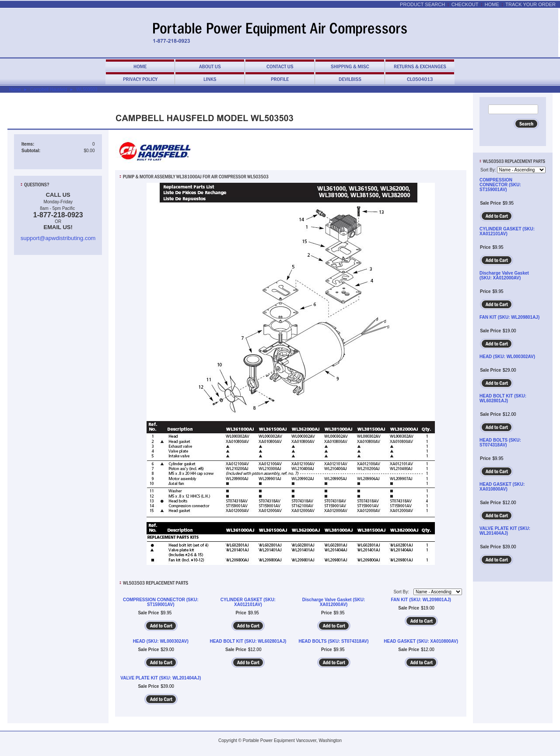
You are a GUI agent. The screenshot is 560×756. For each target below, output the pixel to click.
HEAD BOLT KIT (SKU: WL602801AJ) (248, 641)
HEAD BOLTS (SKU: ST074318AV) (333, 641)
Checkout (465, 4)
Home (492, 4)
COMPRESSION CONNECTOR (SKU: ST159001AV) (161, 602)
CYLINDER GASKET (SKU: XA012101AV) (248, 602)
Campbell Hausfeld (49, 89)
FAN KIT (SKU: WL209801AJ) (421, 600)
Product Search (422, 4)
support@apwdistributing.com (58, 238)
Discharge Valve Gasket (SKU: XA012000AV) (334, 602)
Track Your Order (530, 4)
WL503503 (87, 89)
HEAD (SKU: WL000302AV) (161, 641)
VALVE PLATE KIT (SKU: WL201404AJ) (161, 678)
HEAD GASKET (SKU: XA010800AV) (421, 641)
